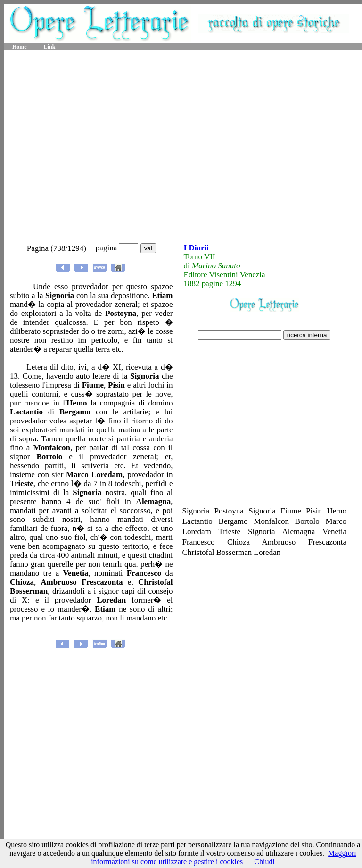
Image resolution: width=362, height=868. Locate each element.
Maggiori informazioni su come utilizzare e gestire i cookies (224, 857)
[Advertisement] (88, 147)
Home (20, 47)
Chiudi (264, 862)
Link (50, 47)
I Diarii (196, 248)
